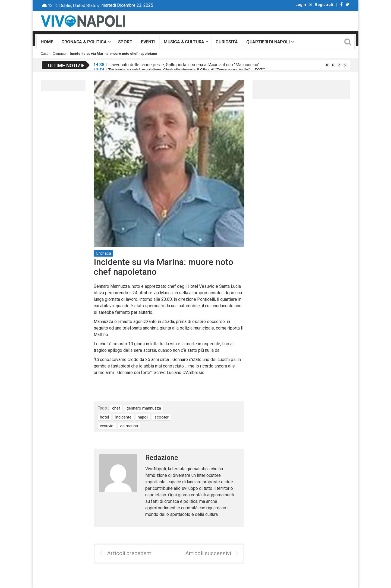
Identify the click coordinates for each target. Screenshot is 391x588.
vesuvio (107, 426)
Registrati (324, 5)
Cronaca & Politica (84, 42)
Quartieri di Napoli (268, 42)
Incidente (123, 417)
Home (47, 42)
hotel (104, 417)
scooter (162, 417)
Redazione (162, 458)
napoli (143, 417)
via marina (129, 426)
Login (301, 5)
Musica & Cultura (184, 42)
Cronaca (59, 54)
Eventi (148, 42)
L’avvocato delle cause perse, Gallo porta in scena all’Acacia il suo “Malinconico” (184, 65)
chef (116, 408)
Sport (125, 42)
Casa (45, 54)
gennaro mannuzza (144, 408)
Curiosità (227, 42)
